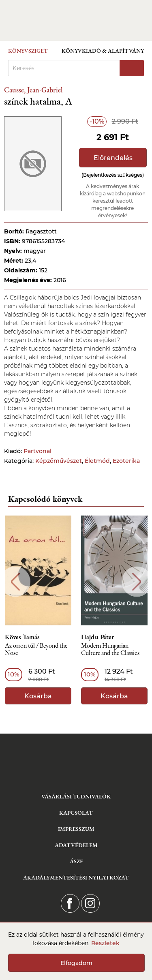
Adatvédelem (76, 845)
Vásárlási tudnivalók (76, 796)
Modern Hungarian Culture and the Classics (110, 649)
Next (137, 582)
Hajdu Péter (97, 637)
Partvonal (37, 451)
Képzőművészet (59, 461)
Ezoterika (126, 461)
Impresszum (76, 829)
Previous (15, 582)
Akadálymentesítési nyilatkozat (76, 877)
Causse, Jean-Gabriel (33, 90)
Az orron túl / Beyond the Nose (36, 649)
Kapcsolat (76, 813)
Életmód (97, 461)
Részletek (105, 943)
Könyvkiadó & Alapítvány (103, 51)
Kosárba (38, 696)
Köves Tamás (22, 637)
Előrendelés (113, 158)
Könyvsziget (28, 51)
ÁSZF (76, 861)
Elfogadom (76, 963)
